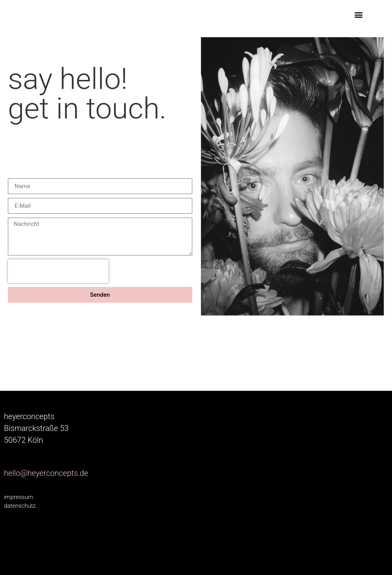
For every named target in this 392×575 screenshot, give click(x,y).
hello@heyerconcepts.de (46, 473)
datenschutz (20, 506)
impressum (18, 497)
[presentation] (58, 271)
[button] (358, 14)
